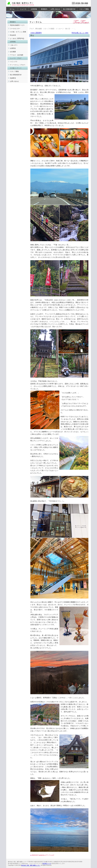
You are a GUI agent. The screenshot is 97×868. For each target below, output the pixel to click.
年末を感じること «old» (80, 33)
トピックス (14, 62)
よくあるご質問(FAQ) (17, 38)
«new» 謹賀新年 (36, 33)
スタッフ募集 (84, 9)
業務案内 (44, 9)
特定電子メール (47, 863)
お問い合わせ (55, 9)
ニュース (23, 9)
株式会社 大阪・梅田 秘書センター (31, 865)
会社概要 (13, 52)
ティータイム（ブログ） (18, 65)
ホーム (12, 9)
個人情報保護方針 (69, 9)
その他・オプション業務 (18, 32)
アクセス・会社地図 (17, 55)
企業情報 (34, 9)
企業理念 (13, 48)
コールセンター (15, 29)
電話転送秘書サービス (17, 25)
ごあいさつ (14, 45)
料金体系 (13, 35)
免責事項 (13, 78)
